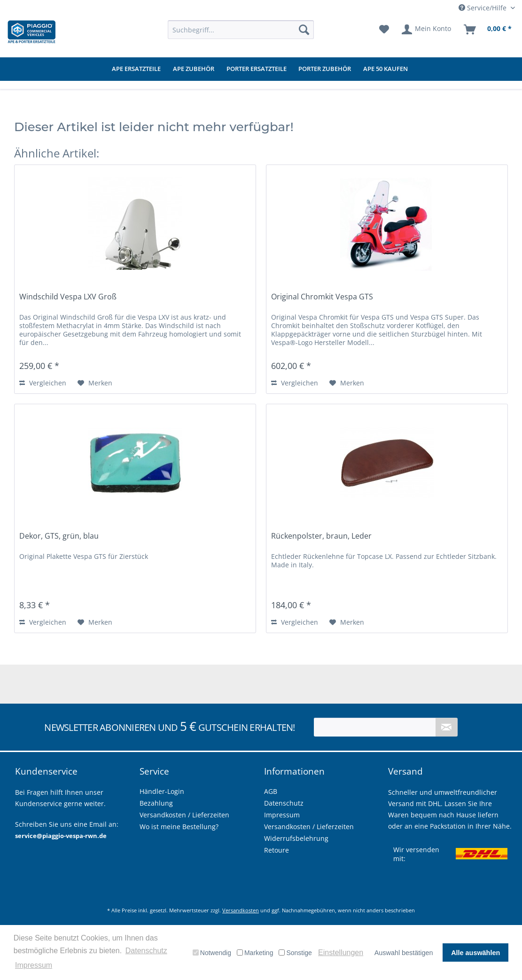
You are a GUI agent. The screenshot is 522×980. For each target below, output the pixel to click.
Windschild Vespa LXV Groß (68, 297)
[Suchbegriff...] (241, 30)
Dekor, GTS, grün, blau (59, 536)
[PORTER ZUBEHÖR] (325, 69)
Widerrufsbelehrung (296, 838)
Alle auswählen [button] (475, 953)
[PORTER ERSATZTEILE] (257, 69)
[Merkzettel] (384, 30)
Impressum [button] (34, 965)
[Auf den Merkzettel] (95, 383)
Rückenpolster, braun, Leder (321, 536)
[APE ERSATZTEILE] (136, 69)
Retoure (277, 850)
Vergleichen (43, 383)
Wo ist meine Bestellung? (179, 827)
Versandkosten (241, 910)
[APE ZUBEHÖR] (194, 69)
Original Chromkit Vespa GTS (322, 297)
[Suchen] (304, 30)
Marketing (255, 953)
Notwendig (212, 953)
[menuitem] (241, 30)
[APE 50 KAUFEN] (386, 69)
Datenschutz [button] (146, 951)
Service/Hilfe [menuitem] (483, 8)
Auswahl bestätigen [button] (404, 953)
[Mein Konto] (427, 30)
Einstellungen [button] (341, 953)
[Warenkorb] (488, 30)
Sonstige (295, 953)
